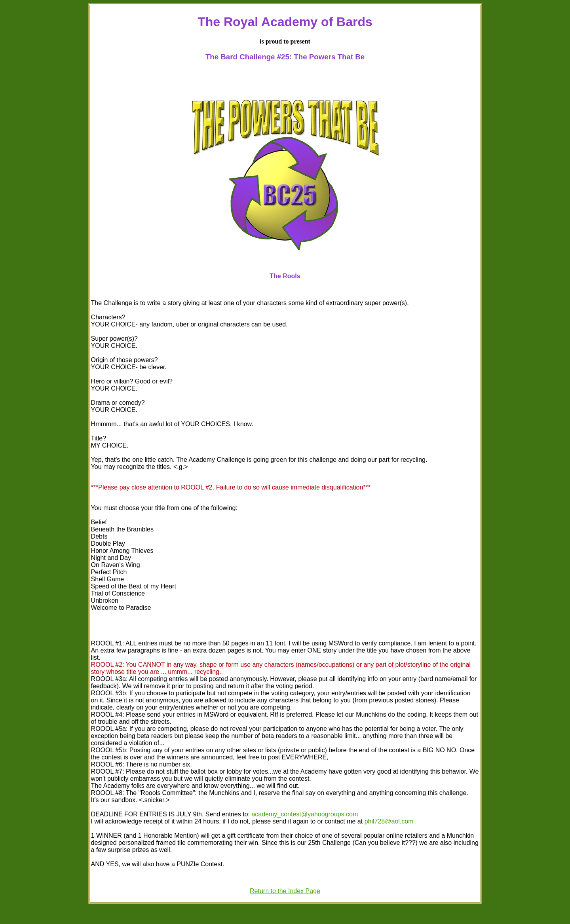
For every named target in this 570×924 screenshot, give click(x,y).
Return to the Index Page (285, 891)
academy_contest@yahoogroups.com (305, 814)
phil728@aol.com (389, 821)
